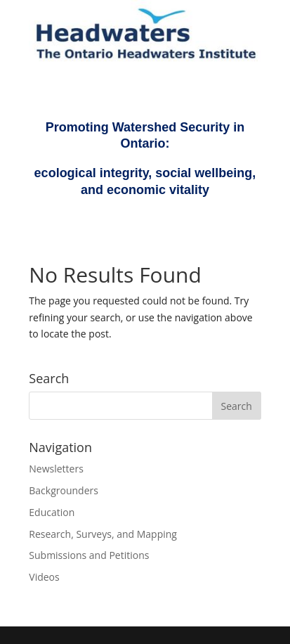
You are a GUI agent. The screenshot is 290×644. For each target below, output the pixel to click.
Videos (44, 577)
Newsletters (56, 469)
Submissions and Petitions (89, 555)
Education (52, 512)
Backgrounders (64, 490)
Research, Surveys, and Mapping (103, 534)
